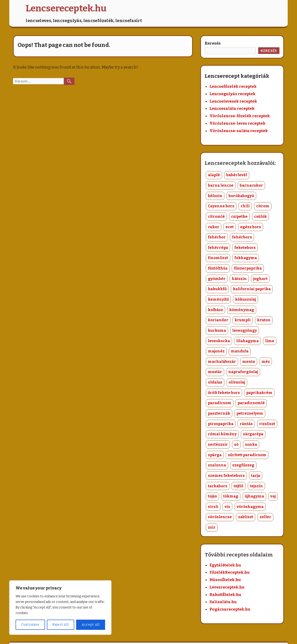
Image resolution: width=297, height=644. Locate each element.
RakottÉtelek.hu (225, 595)
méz (266, 362)
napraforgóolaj (243, 372)
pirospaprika (221, 424)
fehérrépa (218, 248)
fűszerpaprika (248, 268)
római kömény (222, 434)
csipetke (239, 216)
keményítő (218, 299)
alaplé (214, 175)
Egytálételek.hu (225, 565)
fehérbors (242, 237)
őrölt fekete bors (224, 393)
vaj (273, 496)
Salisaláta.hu (223, 602)
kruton (264, 320)
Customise (30, 625)
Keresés (213, 43)
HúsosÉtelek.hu (225, 580)
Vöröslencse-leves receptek (237, 123)
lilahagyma (247, 341)
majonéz (216, 351)
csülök (260, 216)
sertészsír (218, 444)
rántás (246, 424)
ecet (230, 227)
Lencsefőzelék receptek (233, 86)
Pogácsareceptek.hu (230, 609)
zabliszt (246, 517)
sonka (251, 444)
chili (245, 206)
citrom (263, 206)
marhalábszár (222, 362)
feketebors (245, 248)
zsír (212, 527)
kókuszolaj (245, 299)
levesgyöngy (245, 330)
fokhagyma (246, 258)
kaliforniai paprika (252, 289)
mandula (240, 351)
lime (270, 341)
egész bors (251, 227)
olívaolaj (237, 382)
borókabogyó (241, 196)
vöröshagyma (250, 507)
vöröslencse (220, 517)
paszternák (219, 413)
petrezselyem (250, 413)
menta (249, 362)
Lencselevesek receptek (233, 101)
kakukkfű (217, 289)
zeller (265, 517)
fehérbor (217, 237)
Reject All (61, 625)
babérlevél (237, 175)
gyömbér (217, 279)
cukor (214, 227)
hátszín (239, 279)
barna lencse (221, 185)
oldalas (215, 382)
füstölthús (218, 268)
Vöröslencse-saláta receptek (239, 131)
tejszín (256, 486)
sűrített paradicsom (247, 455)
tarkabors (218, 486)
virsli (213, 507)
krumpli (243, 320)
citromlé (216, 216)
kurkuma (217, 330)
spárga (215, 455)
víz (227, 507)
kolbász (215, 310)
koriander (218, 320)
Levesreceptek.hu (227, 587)
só (236, 444)
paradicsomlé (251, 403)
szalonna (217, 465)
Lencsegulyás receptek (232, 94)
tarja (256, 476)
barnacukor (251, 185)
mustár (215, 372)
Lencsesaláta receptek (232, 109)
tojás (212, 496)
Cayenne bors (221, 206)
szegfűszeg (243, 465)
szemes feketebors (226, 476)
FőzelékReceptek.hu (230, 572)
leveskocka (219, 341)
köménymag (242, 310)
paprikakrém (259, 393)
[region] (60, 608)
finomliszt (218, 258)
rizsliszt (267, 424)
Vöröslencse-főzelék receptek (240, 116)
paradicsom (220, 403)
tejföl (239, 486)
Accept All (91, 625)
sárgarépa (253, 434)
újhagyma (254, 496)
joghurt (260, 279)
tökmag (231, 496)
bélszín (215, 196)
